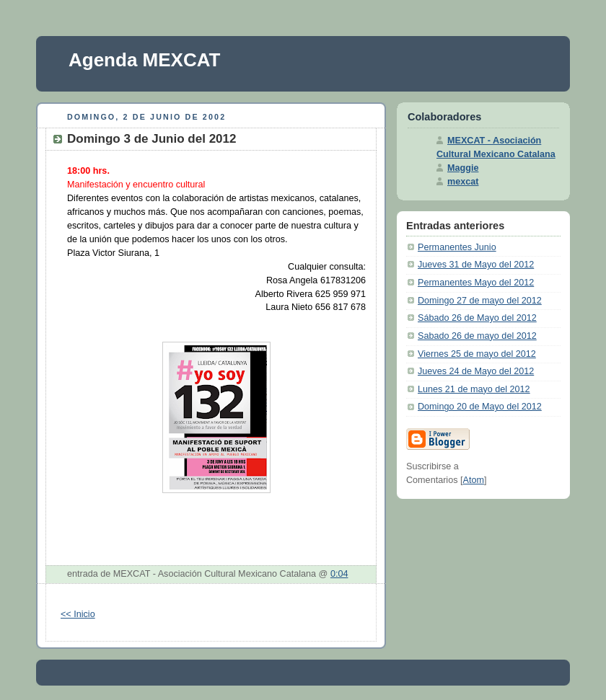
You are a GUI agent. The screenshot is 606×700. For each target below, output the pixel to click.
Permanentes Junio (457, 247)
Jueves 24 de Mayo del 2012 (476, 371)
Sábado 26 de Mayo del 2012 (477, 318)
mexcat (463, 182)
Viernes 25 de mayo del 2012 (477, 354)
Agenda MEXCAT (144, 60)
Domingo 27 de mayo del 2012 (480, 301)
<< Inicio (78, 614)
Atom (474, 480)
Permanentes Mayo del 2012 (476, 283)
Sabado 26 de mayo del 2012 (477, 336)
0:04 (339, 574)
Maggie (463, 168)
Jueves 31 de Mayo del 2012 (476, 265)
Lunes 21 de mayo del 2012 (474, 389)
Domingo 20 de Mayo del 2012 (480, 407)
